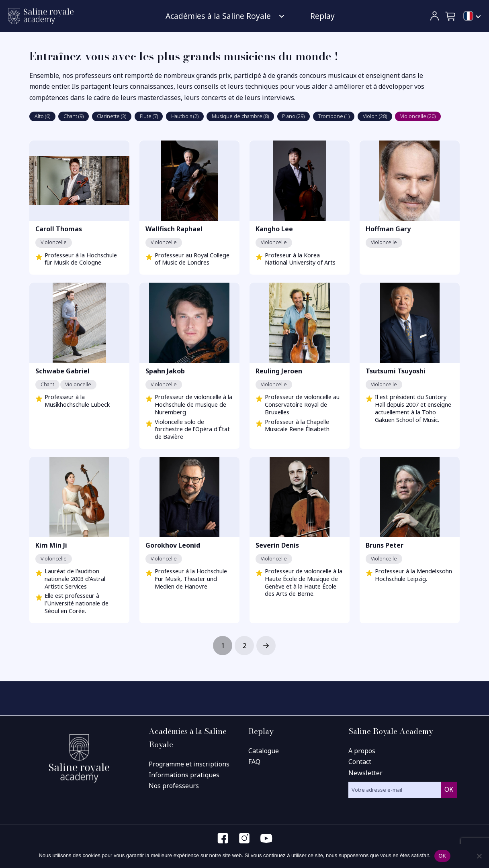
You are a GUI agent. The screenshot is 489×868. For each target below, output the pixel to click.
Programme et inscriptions (189, 764)
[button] (451, 16)
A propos (362, 751)
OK (442, 856)
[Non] (479, 856)
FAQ (254, 762)
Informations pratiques (184, 775)
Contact (360, 762)
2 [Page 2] (244, 646)
